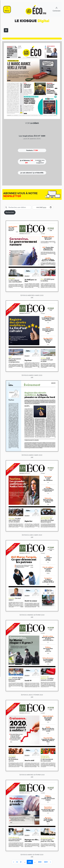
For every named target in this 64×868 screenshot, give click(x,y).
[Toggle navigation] (6, 30)
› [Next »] (51, 862)
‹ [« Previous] (13, 862)
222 (40, 862)
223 (46, 862)
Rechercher (10, 212)
